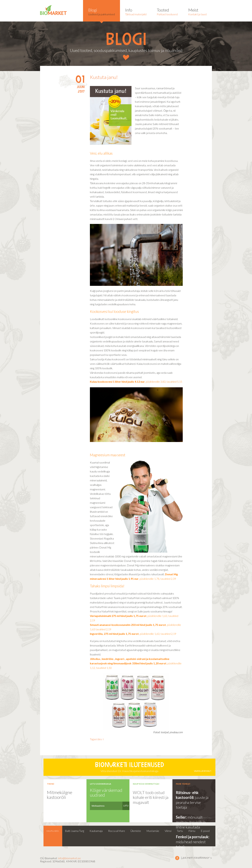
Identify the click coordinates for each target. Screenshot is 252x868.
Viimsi (168, 831)
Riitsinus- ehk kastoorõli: (187, 795)
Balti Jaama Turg (75, 831)
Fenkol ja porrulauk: (193, 837)
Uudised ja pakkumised (102, 12)
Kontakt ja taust (198, 12)
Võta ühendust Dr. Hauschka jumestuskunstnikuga (129, 767)
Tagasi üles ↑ (97, 739)
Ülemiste (136, 831)
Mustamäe (153, 831)
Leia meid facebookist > (177, 858)
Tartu (180, 831)
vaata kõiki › (205, 818)
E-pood (205, 831)
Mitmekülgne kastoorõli (60, 795)
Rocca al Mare (117, 831)
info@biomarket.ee (70, 858)
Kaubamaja (96, 831)
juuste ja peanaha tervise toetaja (192, 802)
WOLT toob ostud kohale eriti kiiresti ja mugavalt (151, 797)
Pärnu (192, 831)
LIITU (126, 806)
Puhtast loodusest (167, 12)
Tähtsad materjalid (136, 12)
